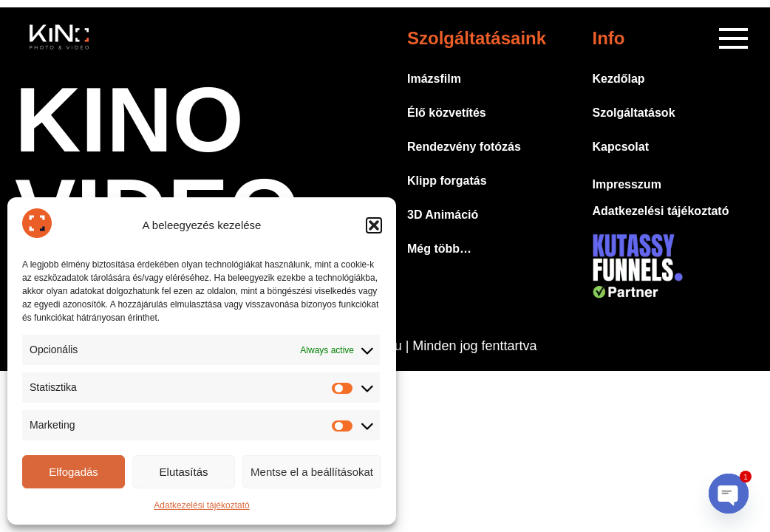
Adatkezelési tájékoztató (201, 505)
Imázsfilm (434, 79)
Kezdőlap (619, 79)
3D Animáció (443, 215)
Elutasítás (184, 472)
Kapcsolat (621, 147)
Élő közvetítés (447, 113)
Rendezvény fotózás (464, 147)
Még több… (439, 249)
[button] (374, 225)
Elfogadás (74, 472)
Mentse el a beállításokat (312, 472)
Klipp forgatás (447, 181)
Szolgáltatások (634, 113)
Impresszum (627, 184)
